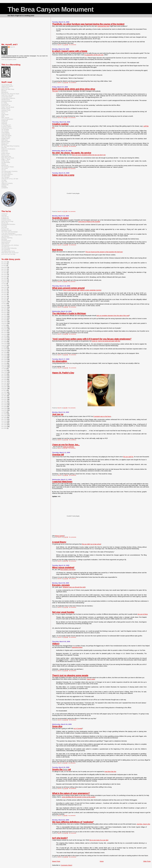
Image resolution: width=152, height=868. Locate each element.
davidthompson (6, 100)
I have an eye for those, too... (66, 445)
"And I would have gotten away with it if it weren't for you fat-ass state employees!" (92, 339)
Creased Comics (6, 220)
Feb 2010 (4, 334)
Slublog (4, 164)
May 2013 (4, 267)
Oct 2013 (4, 264)
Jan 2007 (4, 401)
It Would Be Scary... (7, 128)
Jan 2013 (4, 273)
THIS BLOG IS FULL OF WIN (10, 179)
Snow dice (57, 726)
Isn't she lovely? (60, 838)
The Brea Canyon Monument (50, 9)
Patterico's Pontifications (8, 149)
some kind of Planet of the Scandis (89, 222)
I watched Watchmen (62, 482)
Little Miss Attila (6, 137)
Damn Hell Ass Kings (7, 221)
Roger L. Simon (6, 159)
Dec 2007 (4, 381)
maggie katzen (6, 138)
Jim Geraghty (5, 130)
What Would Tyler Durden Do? (10, 253)
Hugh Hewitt (5, 115)
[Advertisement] (11, 30)
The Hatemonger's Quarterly (9, 171)
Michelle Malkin (6, 141)
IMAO (3, 116)
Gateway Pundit (6, 110)
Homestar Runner (6, 230)
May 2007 (4, 394)
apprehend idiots (77, 647)
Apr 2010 (4, 331)
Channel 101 (5, 217)
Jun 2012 (4, 285)
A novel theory (59, 542)
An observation (60, 361)
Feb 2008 (4, 378)
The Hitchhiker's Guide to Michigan (69, 313)
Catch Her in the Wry (7, 95)
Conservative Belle (7, 97)
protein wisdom (6, 153)
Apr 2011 (4, 309)
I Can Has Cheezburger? (8, 233)
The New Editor (6, 176)
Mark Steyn (5, 140)
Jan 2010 (4, 336)
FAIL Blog (4, 226)
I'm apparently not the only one (94, 55)
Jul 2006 (4, 412)
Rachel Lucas (5, 155)
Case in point (91, 679)
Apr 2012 (4, 289)
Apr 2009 (4, 352)
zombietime (5, 188)
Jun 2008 (4, 370)
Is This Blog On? (6, 125)
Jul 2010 (4, 325)
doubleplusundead (7, 101)
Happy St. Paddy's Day (63, 373)
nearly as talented (68, 447)
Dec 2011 (4, 296)
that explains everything (68, 570)
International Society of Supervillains (12, 235)
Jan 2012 (4, 294)
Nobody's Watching (7, 238)
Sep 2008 (4, 365)
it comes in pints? (6, 127)
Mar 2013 (4, 269)
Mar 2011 (4, 311)
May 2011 (4, 307)
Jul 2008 (4, 369)
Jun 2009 (4, 349)
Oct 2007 (4, 385)
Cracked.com (5, 218)
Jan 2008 (4, 379)
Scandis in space (60, 218)
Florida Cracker (6, 109)
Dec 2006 (4, 403)
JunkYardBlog (5, 133)
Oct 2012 (4, 278)
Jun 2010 (4, 327)
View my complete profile (9, 60)
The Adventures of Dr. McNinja (10, 245)
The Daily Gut (5, 247)
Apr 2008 (4, 374)
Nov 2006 (4, 405)
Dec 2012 (4, 275)
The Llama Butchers (7, 174)
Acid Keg (4, 215)
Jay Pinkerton (5, 236)
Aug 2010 (4, 323)
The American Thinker (8, 167)
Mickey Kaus (5, 143)
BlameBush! (5, 92)
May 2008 (4, 372)
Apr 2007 (4, 396)
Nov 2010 (4, 318)
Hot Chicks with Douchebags (10, 232)
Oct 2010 (4, 320)
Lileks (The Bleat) (6, 136)
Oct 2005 (4, 428)
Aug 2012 (4, 282)
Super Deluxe (5, 244)
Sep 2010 (4, 322)
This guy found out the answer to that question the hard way (104, 252)
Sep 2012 (4, 280)
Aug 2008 (4, 367)
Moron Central (60, 536)
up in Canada (78, 728)
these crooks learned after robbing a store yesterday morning (82, 290)
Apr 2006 (4, 417)
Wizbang (4, 186)
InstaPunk (4, 122)
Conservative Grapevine (8, 98)
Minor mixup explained (63, 567)
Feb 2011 (4, 313)
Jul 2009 (4, 347)
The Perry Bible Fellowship (9, 248)
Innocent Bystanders (7, 119)
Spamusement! (6, 242)
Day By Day (5, 223)
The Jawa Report (6, 173)
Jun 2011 (4, 305)
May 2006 (4, 416)
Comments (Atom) (66, 865)
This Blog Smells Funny (8, 251)
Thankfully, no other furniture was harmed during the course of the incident (88, 24)
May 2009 (4, 351)
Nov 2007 (4, 383)
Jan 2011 (4, 314)
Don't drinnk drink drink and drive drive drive (74, 89)
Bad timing (57, 250)
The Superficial (6, 250)
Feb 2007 (4, 399)
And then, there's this (143, 824)
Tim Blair (4, 180)
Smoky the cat (61, 769)
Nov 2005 (4, 426)
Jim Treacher (5, 131)
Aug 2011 (4, 302)
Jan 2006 (4, 423)
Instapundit (4, 121)
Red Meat (4, 239)
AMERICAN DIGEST (7, 86)
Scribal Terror (5, 161)
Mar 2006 (4, 419)
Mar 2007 (4, 398)
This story (55, 91)
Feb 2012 (4, 293)
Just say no (58, 414)
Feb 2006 (4, 421)
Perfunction (5, 150)
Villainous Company (7, 183)
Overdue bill (58, 455)
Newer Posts (56, 861)
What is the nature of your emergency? (71, 793)
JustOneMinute (6, 134)
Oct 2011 (4, 300)
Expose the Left (6, 106)
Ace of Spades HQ (7, 85)
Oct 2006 (4, 407)
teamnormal (5, 165)
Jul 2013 (4, 265)
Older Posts (147, 861)
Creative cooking (60, 124)
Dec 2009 (4, 338)
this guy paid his (128, 457)
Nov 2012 (4, 276)
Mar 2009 (4, 354)
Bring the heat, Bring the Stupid (10, 94)
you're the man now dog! (8, 254)
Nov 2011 (4, 298)
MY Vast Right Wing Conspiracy (10, 146)
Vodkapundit (5, 185)
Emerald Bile (5, 104)
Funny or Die (5, 229)
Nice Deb (4, 147)
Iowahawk (4, 124)
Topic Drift (4, 182)
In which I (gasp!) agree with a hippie (70, 51)
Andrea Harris (5, 88)
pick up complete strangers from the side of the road (113, 316)
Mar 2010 (4, 332)
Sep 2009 (4, 343)
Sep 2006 (4, 408)
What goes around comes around (68, 288)
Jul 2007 (4, 390)
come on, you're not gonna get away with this (106, 341)
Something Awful (6, 241)
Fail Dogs (4, 227)
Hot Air (3, 113)
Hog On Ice (5, 112)
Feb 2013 (4, 271)
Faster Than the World (8, 107)
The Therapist (5, 177)
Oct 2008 (4, 363)
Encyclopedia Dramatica (8, 224)
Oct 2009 (4, 341)
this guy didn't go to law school (91, 544)
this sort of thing (143, 614)
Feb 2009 (4, 356)
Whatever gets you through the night (74, 587)
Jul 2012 (4, 284)
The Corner (5, 168)
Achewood (4, 214)
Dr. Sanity (4, 103)
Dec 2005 (4, 425)
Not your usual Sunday (63, 612)
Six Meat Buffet (6, 162)
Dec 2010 (4, 316)
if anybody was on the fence (102, 416)
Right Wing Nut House (8, 158)
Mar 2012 (4, 291)
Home (102, 861)
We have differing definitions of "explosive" (73, 822)
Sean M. (12, 47)
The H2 (3, 170)
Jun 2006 (4, 414)
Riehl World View (6, 156)
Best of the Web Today (8, 89)
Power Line (5, 152)
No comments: (73, 45)
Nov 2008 (4, 361)
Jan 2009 (4, 358)
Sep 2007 (4, 387)
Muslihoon (4, 144)
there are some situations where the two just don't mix (89, 155)
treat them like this (110, 772)
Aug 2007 (4, 389)
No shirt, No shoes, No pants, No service (72, 153)
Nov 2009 (4, 340)
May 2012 (4, 287)
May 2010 (4, 329)
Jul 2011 (4, 303)
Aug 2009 (4, 345)
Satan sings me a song (63, 175)
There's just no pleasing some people (70, 675)
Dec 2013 (4, 262)
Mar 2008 (4, 376)
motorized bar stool (103, 26)
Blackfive (4, 91)
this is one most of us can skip (99, 840)
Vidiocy (56, 644)
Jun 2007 (4, 392)
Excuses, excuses (61, 585)
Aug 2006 (4, 410)
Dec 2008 (4, 360)
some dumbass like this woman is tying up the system (79, 797)
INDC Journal (5, 118)
